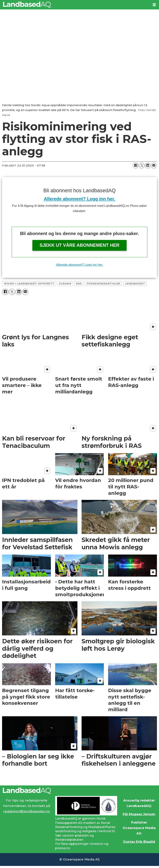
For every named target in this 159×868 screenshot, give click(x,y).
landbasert (135, 283)
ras (79, 283)
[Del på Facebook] (136, 165)
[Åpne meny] (154, 5)
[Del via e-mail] (154, 165)
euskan (65, 283)
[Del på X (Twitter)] (142, 165)
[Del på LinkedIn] (148, 165)
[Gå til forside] (27, 5)
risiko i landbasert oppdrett (29, 283)
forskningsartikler (103, 283)
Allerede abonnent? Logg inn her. (79, 199)
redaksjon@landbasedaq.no (27, 811)
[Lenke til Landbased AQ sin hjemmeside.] (79, 791)
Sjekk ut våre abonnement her (79, 245)
